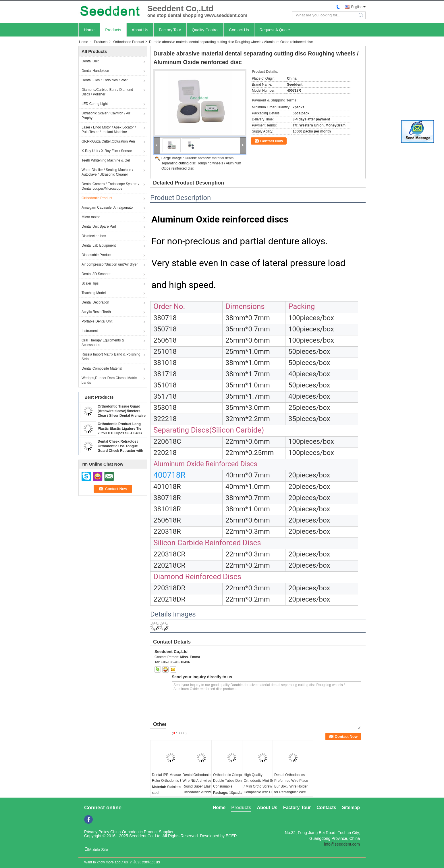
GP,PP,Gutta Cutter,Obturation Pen (108, 141)
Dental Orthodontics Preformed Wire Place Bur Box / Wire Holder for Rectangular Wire (291, 783)
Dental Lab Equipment (99, 245)
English (357, 7)
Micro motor (91, 217)
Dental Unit (90, 61)
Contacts (326, 807)
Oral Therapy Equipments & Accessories (103, 343)
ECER (231, 836)
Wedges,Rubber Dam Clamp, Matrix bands (109, 380)
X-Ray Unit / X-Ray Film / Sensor (107, 151)
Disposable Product (96, 255)
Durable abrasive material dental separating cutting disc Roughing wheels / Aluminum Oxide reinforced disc (201, 163)
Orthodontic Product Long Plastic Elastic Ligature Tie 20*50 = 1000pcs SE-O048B (120, 429)
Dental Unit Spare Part (99, 226)
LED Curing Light (95, 104)
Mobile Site (96, 850)
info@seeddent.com (342, 844)
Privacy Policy (97, 832)
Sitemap (351, 807)
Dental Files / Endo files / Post (105, 80)
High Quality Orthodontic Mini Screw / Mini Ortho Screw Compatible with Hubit (262, 783)
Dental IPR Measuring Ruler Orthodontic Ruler (170, 778)
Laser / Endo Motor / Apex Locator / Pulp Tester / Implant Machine (109, 130)
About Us (140, 30)
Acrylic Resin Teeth (96, 312)
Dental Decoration (95, 302)
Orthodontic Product (129, 42)
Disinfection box (94, 236)
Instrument (90, 331)
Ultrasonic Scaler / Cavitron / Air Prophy (106, 116)
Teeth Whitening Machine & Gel (106, 160)
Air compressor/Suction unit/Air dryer (110, 264)
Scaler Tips (90, 283)
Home (89, 30)
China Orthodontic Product (134, 832)
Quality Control (205, 30)
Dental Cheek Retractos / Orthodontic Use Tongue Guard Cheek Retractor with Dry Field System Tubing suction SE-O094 (120, 451)
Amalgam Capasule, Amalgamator (108, 208)
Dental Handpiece (95, 71)
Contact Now (272, 141)
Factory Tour (170, 30)
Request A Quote (275, 30)
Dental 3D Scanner (96, 274)
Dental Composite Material (102, 368)
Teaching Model (94, 293)
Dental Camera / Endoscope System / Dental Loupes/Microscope (110, 186)
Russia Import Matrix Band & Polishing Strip (111, 357)
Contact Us (239, 30)
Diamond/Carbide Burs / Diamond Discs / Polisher (107, 92)
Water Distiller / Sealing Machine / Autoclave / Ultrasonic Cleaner (107, 172)
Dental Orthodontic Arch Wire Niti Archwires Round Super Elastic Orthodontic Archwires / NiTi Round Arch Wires (201, 786)
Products (113, 30)
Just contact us (147, 862)
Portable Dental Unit (97, 321)
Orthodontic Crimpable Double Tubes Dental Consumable (230, 781)
